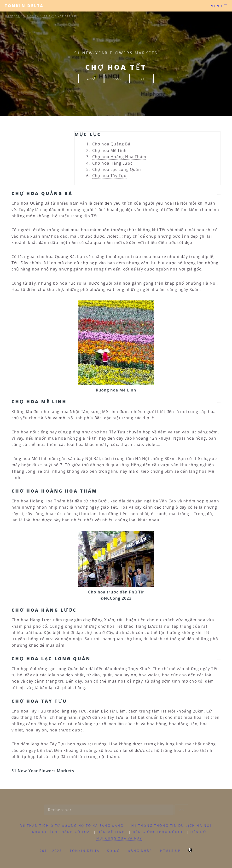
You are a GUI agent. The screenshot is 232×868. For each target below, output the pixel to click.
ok (182, 810)
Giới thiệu (31, 16)
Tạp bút (48, 16)
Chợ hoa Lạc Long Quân (117, 169)
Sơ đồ (114, 851)
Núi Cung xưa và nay (119, 838)
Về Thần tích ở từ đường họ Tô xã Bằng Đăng (72, 826)
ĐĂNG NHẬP (140, 851)
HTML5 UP (170, 851)
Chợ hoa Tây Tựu (110, 176)
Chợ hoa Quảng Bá (111, 144)
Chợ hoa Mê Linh (110, 150)
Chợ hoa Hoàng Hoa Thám (119, 157)
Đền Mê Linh (111, 832)
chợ (91, 79)
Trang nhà (12, 16)
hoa (117, 79)
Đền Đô (198, 832)
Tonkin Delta (24, 6)
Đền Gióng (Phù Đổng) (158, 832)
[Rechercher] (109, 810)
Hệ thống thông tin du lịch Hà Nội (171, 826)
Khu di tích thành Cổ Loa (61, 832)
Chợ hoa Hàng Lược (112, 163)
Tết (142, 79)
